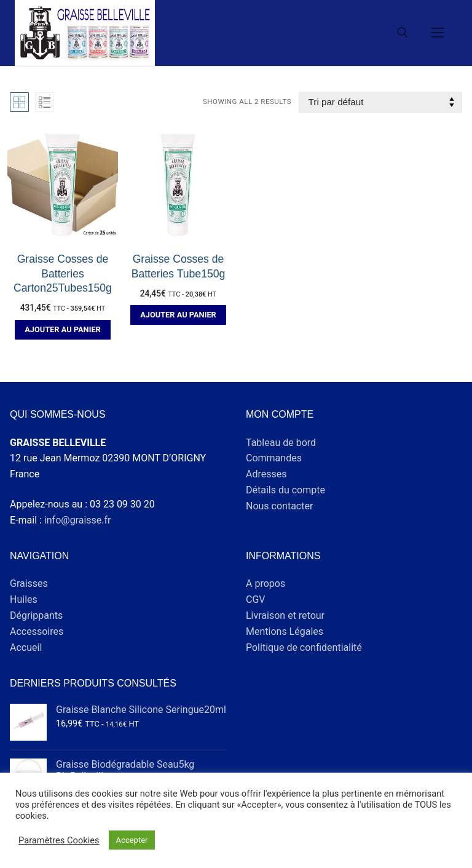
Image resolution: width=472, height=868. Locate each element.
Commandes (274, 458)
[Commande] (380, 102)
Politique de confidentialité (304, 647)
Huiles (24, 599)
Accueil (26, 647)
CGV (256, 599)
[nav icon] (438, 33)
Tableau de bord (281, 443)
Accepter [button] (132, 840)
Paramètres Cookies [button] (59, 840)
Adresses (266, 474)
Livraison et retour (285, 615)
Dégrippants (36, 615)
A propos (265, 583)
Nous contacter (279, 506)
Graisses (29, 583)
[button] (63, 330)
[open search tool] (403, 33)
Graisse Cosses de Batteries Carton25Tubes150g (63, 274)
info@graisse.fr (78, 520)
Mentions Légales (285, 631)
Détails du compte (285, 490)
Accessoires (37, 631)
